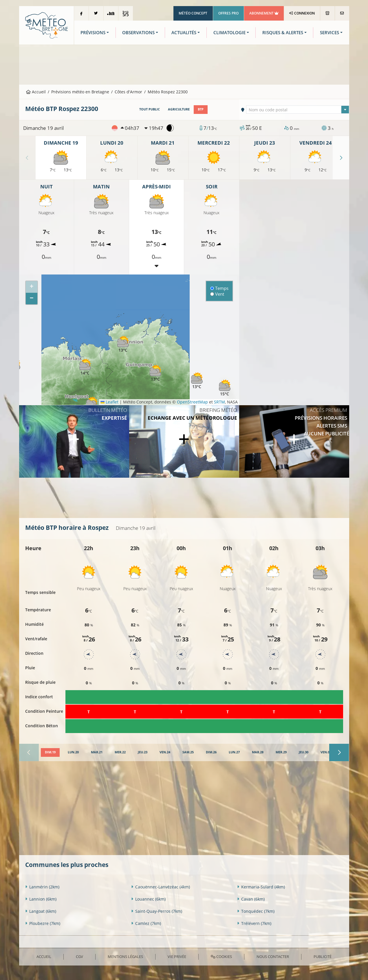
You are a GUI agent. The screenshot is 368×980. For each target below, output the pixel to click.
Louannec (148, 899)
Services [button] (329, 33)
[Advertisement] (184, 64)
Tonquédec (256, 911)
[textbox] (298, 110)
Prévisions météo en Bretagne (80, 92)
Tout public (150, 109)
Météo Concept (193, 13)
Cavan (251, 899)
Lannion (41, 899)
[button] (85, 367)
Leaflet (109, 402)
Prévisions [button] (93, 33)
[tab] (50, 752)
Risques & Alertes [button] (283, 33)
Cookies (221, 957)
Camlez (146, 923)
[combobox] (298, 110)
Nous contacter (273, 957)
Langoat (41, 911)
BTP (201, 109)
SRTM (219, 402)
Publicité (323, 957)
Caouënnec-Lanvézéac (161, 887)
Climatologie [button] (229, 33)
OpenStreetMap (192, 402)
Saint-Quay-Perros (157, 911)
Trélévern (254, 923)
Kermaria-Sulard (261, 887)
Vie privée (177, 957)
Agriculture (179, 109)
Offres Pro (228, 13)
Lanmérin (42, 887)
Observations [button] (138, 33)
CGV (79, 957)
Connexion (302, 13)
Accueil (36, 92)
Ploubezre (43, 923)
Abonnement (264, 13)
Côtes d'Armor (128, 92)
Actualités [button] (184, 33)
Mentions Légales (125, 957)
